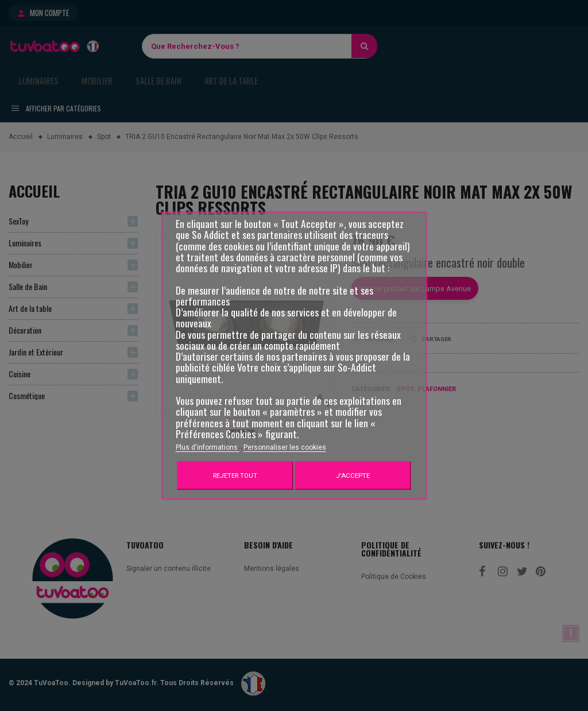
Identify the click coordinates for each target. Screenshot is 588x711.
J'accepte (353, 476)
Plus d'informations (208, 447)
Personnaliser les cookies (285, 447)
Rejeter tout (235, 476)
